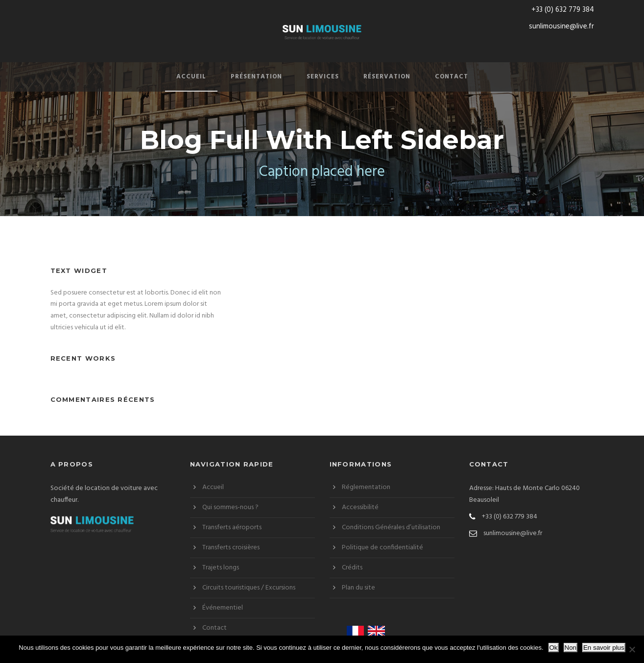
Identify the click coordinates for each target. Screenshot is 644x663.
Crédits (352, 568)
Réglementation (366, 487)
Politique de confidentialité (382, 548)
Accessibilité (360, 507)
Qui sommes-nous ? (230, 507)
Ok (554, 648)
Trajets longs (221, 568)
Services (323, 77)
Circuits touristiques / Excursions (249, 588)
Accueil (191, 77)
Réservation (387, 77)
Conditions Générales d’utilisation (391, 528)
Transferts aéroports (232, 528)
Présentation (256, 77)
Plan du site (358, 588)
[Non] (632, 649)
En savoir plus (604, 648)
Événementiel (223, 608)
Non (571, 648)
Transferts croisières (231, 548)
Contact (452, 77)
